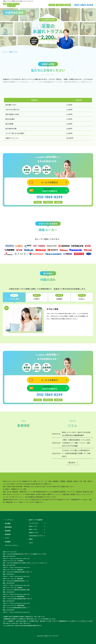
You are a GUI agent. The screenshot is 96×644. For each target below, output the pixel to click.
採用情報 (8, 542)
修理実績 (8, 534)
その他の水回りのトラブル (36, 536)
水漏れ (31, 539)
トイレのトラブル (34, 523)
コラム (7, 538)
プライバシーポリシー (12, 545)
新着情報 (8, 531)
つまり (31, 543)
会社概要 (8, 523)
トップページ (9, 520)
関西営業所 (8, 527)
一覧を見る (71, 463)
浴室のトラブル (33, 529)
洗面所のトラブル (34, 532)
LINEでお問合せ (50, 190)
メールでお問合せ (49, 182)
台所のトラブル (33, 526)
